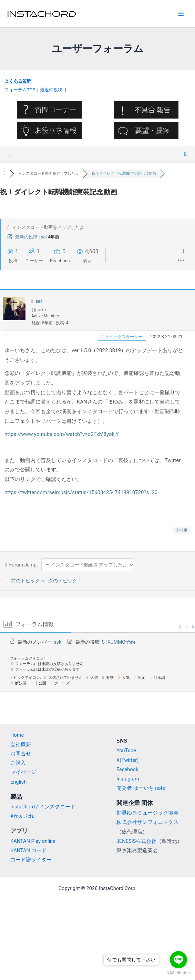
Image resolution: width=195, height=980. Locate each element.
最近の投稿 (51, 90)
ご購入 (18, 763)
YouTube (126, 751)
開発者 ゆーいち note (141, 788)
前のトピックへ (26, 581)
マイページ (23, 772)
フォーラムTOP (20, 90)
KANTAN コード (29, 850)
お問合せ (21, 754)
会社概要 (21, 744)
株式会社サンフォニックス (147, 822)
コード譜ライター (31, 860)
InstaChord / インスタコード (43, 807)
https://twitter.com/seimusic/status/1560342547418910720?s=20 (81, 492)
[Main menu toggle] (181, 14)
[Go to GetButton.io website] (178, 973)
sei (44, 237)
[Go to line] (178, 960)
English (18, 782)
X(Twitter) (127, 760)
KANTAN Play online (33, 841)
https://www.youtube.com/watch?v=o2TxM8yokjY (62, 434)
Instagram (128, 779)
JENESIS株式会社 (136, 841)
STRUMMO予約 (118, 642)
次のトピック (65, 581)
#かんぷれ (22, 816)
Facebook (127, 769)
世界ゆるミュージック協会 (147, 813)
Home (17, 735)
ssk (58, 642)
